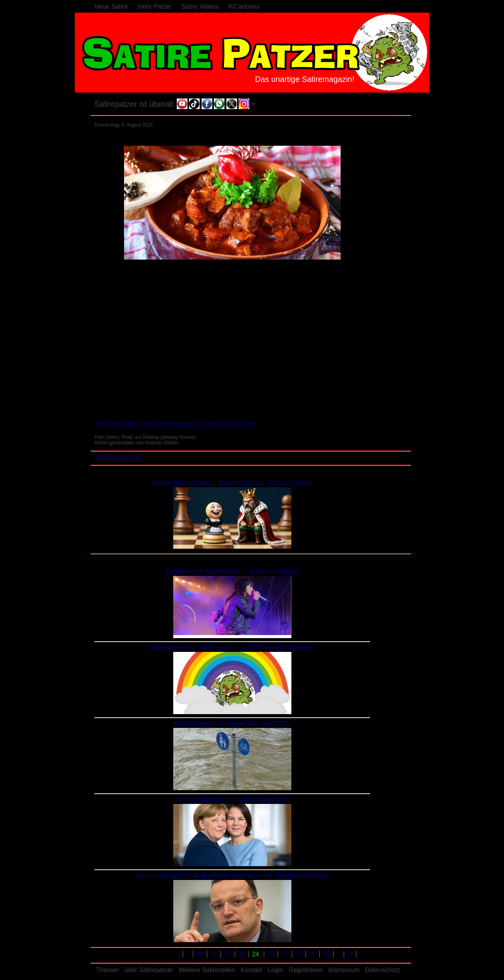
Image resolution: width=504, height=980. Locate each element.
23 (243, 954)
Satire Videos (200, 6)
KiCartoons (244, 6)
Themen (108, 970)
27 (300, 954)
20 (201, 954)
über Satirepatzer (149, 970)
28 (313, 954)
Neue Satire (111, 6)
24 (256, 954)
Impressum (344, 970)
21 (215, 954)
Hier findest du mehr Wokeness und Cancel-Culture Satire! (176, 424)
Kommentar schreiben (118, 457)
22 (228, 954)
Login (275, 970)
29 (327, 954)
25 (272, 954)
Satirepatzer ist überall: (135, 104)
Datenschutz (383, 970)
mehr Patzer (155, 6)
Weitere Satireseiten (207, 970)
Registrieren (306, 970)
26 (285, 954)
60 (351, 954)
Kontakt (252, 970)
